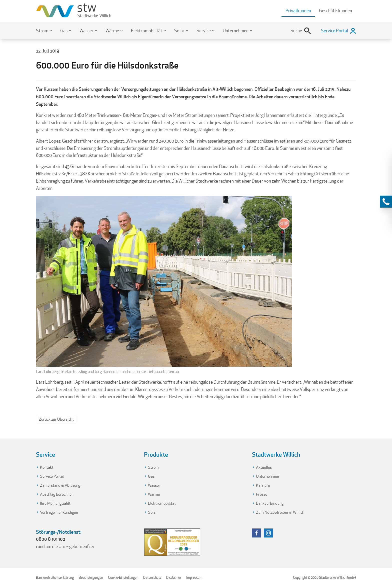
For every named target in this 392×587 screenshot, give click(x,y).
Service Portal (52, 476)
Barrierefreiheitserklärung (55, 577)
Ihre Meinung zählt (55, 503)
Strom (42, 31)
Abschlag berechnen (57, 494)
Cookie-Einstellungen (123, 577)
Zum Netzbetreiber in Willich (280, 512)
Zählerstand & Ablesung (60, 485)
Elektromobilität (147, 31)
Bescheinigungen (91, 577)
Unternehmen (236, 31)
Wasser (86, 31)
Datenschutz (152, 577)
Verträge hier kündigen (59, 512)
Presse (262, 494)
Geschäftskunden (335, 11)
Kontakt (47, 467)
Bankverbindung (270, 503)
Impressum (194, 577)
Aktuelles (264, 467)
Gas (64, 31)
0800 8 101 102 (50, 539)
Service (204, 31)
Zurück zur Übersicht (56, 419)
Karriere (263, 485)
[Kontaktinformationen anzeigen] (386, 202)
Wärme (112, 31)
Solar (179, 31)
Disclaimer (174, 577)
